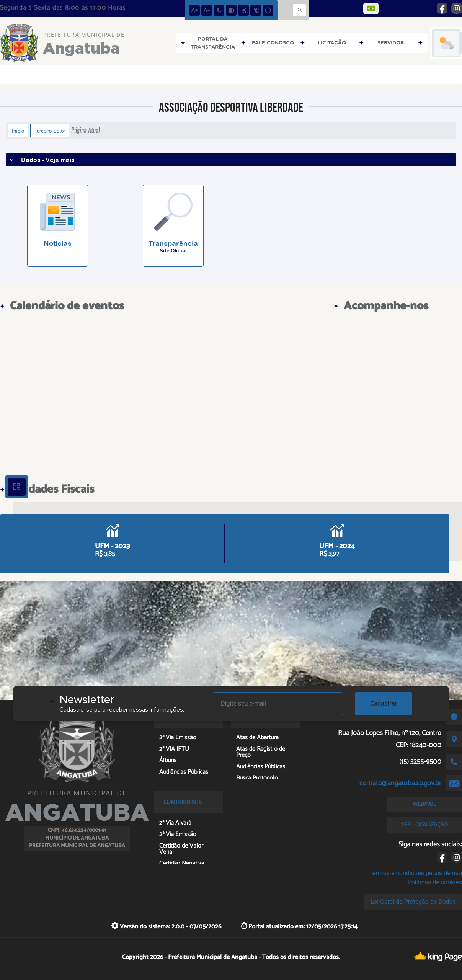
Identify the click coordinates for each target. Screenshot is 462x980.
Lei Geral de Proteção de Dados (413, 902)
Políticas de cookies (435, 882)
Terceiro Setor (50, 131)
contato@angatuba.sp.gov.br (400, 783)
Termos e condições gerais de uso (415, 873)
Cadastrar (384, 703)
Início (18, 131)
